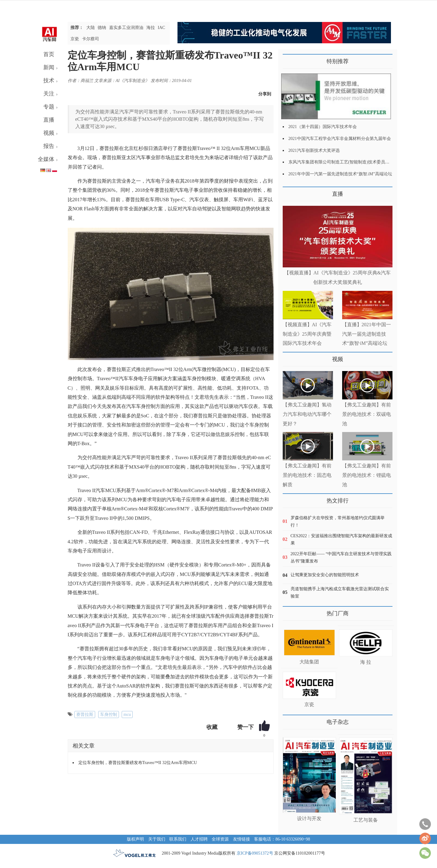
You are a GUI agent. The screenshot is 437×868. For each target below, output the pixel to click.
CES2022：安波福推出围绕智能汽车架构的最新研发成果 (342, 539)
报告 (49, 146)
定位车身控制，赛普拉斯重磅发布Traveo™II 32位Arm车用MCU (138, 763)
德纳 (102, 28)
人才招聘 (199, 839)
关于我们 (157, 839)
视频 (49, 133)
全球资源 (220, 839)
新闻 (49, 67)
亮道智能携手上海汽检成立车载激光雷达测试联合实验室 (340, 593)
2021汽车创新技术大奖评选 (314, 150)
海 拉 (366, 662)
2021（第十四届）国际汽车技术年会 (323, 127)
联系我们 (178, 839)
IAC (161, 28)
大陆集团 (309, 662)
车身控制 (109, 714)
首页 (49, 54)
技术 (49, 80)
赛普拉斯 (85, 714)
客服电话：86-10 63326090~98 (282, 839)
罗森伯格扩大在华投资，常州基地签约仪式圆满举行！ (338, 522)
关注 (49, 94)
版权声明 (135, 839)
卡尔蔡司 (91, 39)
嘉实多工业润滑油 (126, 28)
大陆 (91, 28)
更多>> (289, 192)
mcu (127, 714)
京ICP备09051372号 (255, 853)
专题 (49, 107)
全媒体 (46, 159)
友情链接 (242, 839)
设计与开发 (309, 818)
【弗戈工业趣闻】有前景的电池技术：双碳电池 (367, 414)
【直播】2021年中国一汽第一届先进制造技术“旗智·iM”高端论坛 (367, 334)
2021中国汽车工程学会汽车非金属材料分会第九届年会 (340, 139)
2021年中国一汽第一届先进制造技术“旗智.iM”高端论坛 (340, 174)
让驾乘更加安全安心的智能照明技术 (325, 575)
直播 (49, 120)
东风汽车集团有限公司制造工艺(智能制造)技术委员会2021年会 (347, 162)
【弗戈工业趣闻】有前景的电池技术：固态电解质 (307, 475)
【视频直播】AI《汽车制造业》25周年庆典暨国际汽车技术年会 (307, 334)
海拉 (151, 28)
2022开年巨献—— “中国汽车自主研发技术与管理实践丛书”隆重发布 (341, 557)
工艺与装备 (366, 820)
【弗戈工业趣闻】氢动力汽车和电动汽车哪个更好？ (307, 414)
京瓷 (75, 39)
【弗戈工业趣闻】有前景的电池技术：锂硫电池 (367, 475)
